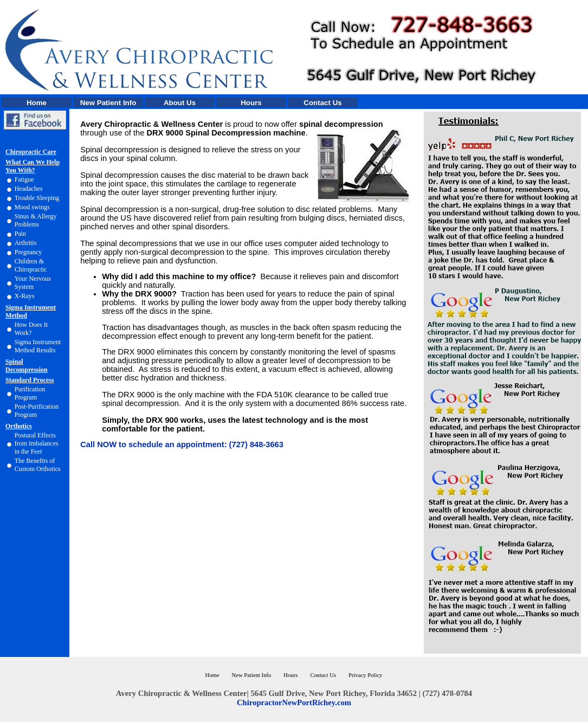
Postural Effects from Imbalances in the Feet (37, 443)
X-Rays (25, 296)
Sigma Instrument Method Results (38, 346)
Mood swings (32, 207)
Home (37, 103)
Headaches (29, 189)
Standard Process (30, 380)
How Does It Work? (31, 329)
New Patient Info (108, 103)
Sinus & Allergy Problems (36, 220)
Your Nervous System (33, 283)
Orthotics (19, 426)
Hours (251, 103)
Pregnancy (28, 252)
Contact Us (322, 103)
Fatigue (24, 179)
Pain (20, 234)
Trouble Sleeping (37, 198)
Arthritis (26, 243)
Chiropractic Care (31, 152)
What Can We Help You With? (33, 166)
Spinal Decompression (27, 366)
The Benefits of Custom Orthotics (38, 465)
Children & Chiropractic (31, 265)
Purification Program (30, 393)
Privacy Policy (365, 675)
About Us (180, 103)
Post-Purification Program (37, 411)
